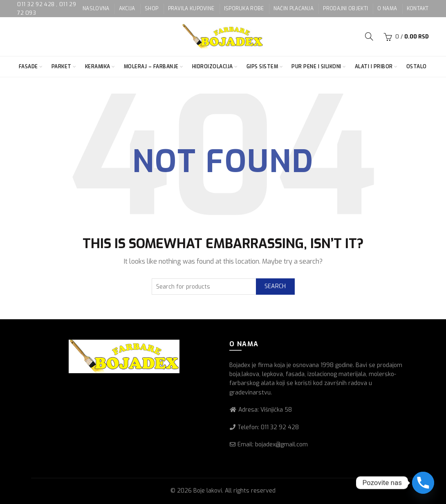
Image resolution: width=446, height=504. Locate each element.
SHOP (151, 9)
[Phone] (423, 483)
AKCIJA (127, 9)
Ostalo (417, 67)
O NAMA (387, 9)
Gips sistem (262, 67)
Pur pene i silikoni (316, 67)
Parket (62, 67)
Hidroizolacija (213, 67)
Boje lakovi (208, 491)
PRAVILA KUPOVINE (191, 9)
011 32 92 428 (37, 4)
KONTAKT (418, 9)
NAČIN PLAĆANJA (294, 9)
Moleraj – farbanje (151, 67)
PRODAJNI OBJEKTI (345, 9)
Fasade (28, 67)
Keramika (98, 67)
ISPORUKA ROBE (244, 9)
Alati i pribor (374, 67)
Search (275, 286)
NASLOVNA (96, 9)
